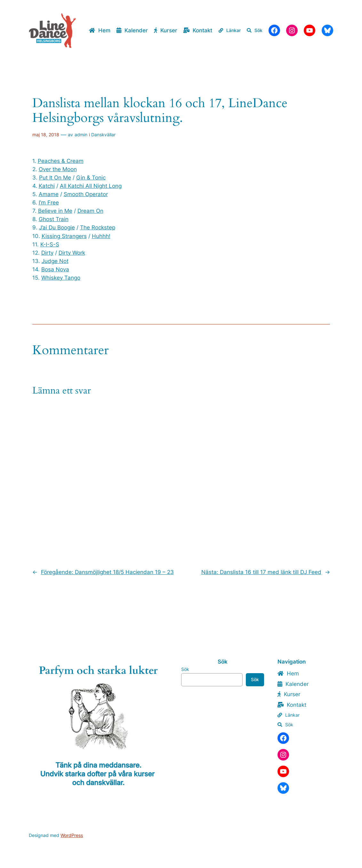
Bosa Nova (55, 269)
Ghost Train (54, 219)
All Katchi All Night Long (91, 186)
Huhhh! (101, 236)
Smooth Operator (86, 194)
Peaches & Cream (61, 161)
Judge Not (55, 261)
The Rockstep (98, 227)
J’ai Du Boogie (57, 227)
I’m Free (49, 203)
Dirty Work (72, 253)
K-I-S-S (50, 244)
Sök (185, 669)
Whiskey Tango (61, 278)
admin (81, 135)
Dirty (47, 253)
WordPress (72, 835)
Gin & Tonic (91, 178)
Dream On (90, 211)
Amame (49, 194)
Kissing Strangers (64, 236)
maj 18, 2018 (46, 135)
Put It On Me (55, 178)
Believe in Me (55, 211)
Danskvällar (103, 135)
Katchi (47, 186)
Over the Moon (58, 169)
